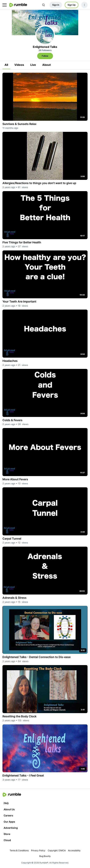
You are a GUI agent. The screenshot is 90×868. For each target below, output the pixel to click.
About (46, 65)
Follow (45, 56)
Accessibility (74, 850)
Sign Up (72, 5)
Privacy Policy (38, 850)
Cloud (7, 840)
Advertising (11, 828)
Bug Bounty (45, 856)
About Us (9, 809)
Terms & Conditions (19, 850)
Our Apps (9, 822)
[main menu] (5, 5)
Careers (8, 815)
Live (33, 65)
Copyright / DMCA (57, 850)
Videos (19, 65)
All (6, 65)
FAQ (6, 803)
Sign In (56, 5)
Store (7, 834)
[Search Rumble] (44, 5)
